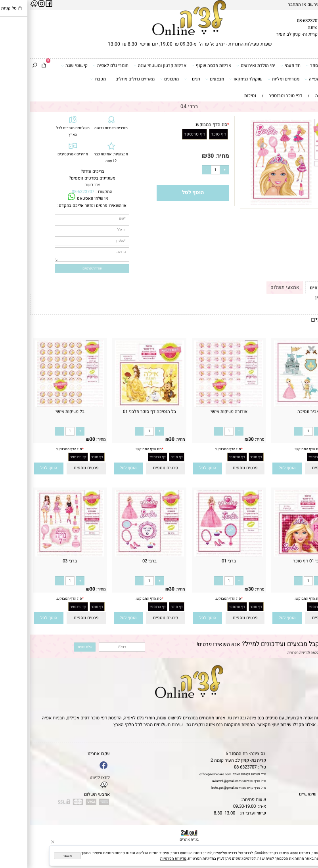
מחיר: (191, 156)
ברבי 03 (40, 561)
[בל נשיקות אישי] (40, 405)
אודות (310, 767)
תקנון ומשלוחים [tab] (296, 288)
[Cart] (14, 66)
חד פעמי (260, 65)
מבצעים (185, 79)
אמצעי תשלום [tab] (255, 287)
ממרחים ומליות (253, 79)
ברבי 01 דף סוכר (278, 561)
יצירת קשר (305, 774)
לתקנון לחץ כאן (299, 297)
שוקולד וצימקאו (216, 79)
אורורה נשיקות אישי (199, 412)
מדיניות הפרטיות (268, 653)
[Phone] (306, 832)
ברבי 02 (119, 561)
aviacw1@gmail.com (197, 781)
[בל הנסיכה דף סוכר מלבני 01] (119, 405)
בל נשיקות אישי (40, 412)
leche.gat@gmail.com (196, 788)
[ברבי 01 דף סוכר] (278, 555)
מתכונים (140, 79)
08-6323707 (278, 21)
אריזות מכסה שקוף (181, 65)
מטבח (68, 79)
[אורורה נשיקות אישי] (199, 405)
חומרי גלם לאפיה (80, 65)
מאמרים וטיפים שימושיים (292, 794)
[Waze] (306, 844)
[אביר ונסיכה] (278, 405)
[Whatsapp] (306, 856)
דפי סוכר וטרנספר (294, 65)
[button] (257, 468)
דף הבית (307, 754)
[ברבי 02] (119, 555)
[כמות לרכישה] (185, 170)
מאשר (37, 856)
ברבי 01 (199, 561)
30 (180, 156)
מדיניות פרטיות (302, 787)
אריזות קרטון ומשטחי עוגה (130, 65)
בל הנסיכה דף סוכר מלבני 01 (119, 412)
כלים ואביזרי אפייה (294, 79)
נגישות (309, 781)
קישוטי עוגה (44, 65)
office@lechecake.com (185, 774)
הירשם (284, 5)
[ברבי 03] (40, 555)
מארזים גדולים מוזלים (105, 79)
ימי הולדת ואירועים (226, 65)
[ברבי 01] (199, 555)
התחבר (264, 5)
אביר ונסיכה (278, 412)
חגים (162, 79)
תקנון (309, 760)
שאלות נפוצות (302, 801)
